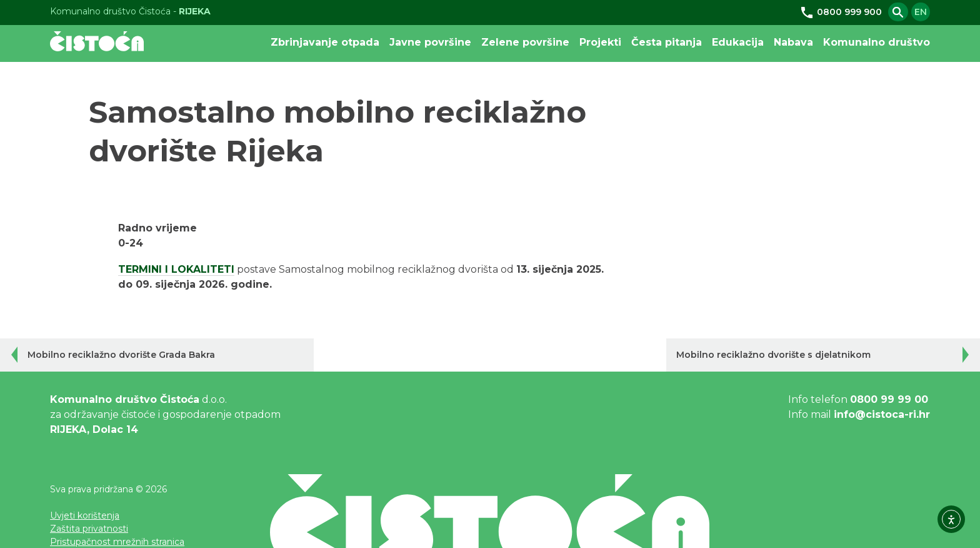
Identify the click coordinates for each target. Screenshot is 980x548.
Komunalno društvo (877, 42)
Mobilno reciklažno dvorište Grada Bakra (121, 355)
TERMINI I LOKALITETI (176, 269)
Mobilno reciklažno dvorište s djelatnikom (773, 355)
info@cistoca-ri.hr (882, 414)
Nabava (793, 42)
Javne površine (430, 42)
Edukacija (738, 42)
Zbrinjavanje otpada (325, 42)
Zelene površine (525, 42)
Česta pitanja (667, 42)
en (921, 12)
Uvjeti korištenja (85, 515)
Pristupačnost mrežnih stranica (117, 542)
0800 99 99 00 (889, 399)
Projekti (600, 42)
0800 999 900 (841, 12)
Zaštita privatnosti (89, 529)
